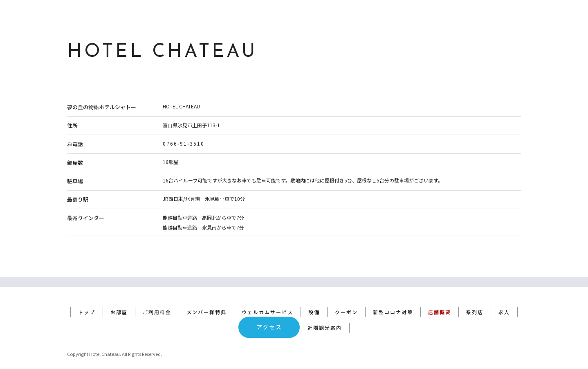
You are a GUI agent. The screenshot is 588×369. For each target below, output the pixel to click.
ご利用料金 (157, 302)
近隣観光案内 (325, 318)
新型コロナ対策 (393, 302)
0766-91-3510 (184, 143)
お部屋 (119, 302)
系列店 (475, 302)
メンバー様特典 (206, 302)
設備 (314, 302)
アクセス (269, 317)
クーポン (346, 302)
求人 (504, 302)
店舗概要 (440, 302)
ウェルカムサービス (267, 302)
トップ (87, 302)
